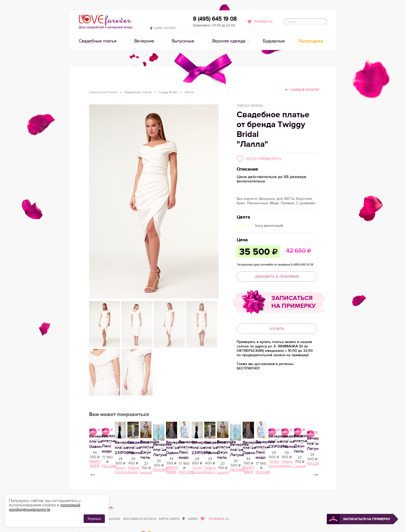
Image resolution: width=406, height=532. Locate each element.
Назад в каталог (305, 90)
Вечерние (145, 41)
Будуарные (274, 41)
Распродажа (311, 41)
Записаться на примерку (293, 302)
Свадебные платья (98, 41)
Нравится (130, 494)
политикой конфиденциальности (45, 507)
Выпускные (183, 41)
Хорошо (94, 519)
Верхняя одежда (229, 41)
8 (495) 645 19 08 (215, 19)
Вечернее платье (106, 494)
